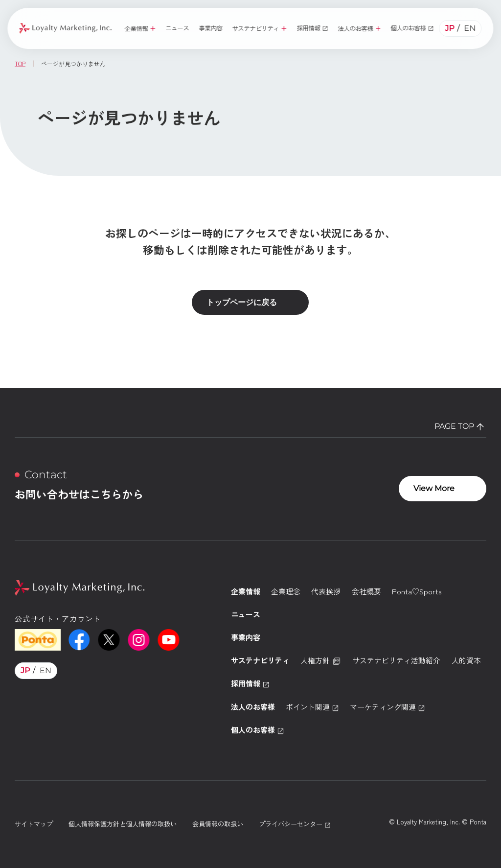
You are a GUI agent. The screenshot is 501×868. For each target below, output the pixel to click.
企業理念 (286, 591)
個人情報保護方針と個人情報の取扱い (123, 824)
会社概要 (366, 591)
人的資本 (466, 660)
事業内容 (246, 637)
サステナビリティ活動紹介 (396, 660)
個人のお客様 (258, 730)
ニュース (246, 614)
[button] (140, 28)
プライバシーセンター (295, 824)
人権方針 (321, 661)
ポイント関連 (312, 707)
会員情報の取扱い (218, 824)
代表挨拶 (326, 591)
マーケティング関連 (387, 707)
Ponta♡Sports (417, 591)
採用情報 (250, 683)
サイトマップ (34, 824)
